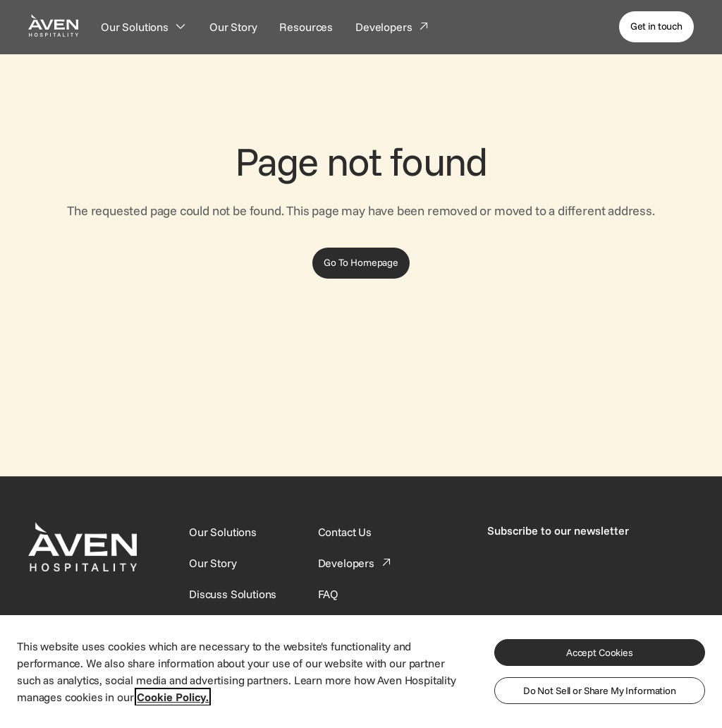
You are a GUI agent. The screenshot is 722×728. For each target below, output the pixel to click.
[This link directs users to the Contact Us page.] (345, 532)
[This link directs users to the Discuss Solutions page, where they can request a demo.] (233, 594)
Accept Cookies (600, 653)
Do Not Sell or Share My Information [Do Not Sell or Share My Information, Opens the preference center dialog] (600, 691)
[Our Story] (233, 27)
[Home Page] (53, 25)
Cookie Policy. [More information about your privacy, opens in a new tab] (173, 697)
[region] (361, 671)
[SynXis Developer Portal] (213, 563)
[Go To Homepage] (361, 263)
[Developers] (393, 27)
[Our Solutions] (144, 27)
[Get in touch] (656, 27)
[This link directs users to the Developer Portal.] (356, 563)
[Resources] (306, 27)
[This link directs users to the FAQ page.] (329, 594)
